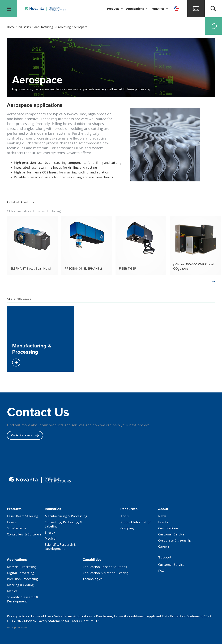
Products (114, 9)
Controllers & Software (24, 534)
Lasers (12, 522)
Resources (129, 509)
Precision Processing (22, 579)
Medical (50, 538)
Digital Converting (21, 573)
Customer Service (171, 534)
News (162, 516)
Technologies (93, 579)
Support (165, 557)
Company (127, 528)
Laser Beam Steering (22, 516)
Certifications (168, 528)
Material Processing (22, 567)
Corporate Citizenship (175, 540)
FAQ (161, 571)
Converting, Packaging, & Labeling (63, 524)
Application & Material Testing (106, 573)
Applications (135, 9)
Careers (164, 546)
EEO (10, 621)
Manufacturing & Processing (52, 27)
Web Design (12, 628)
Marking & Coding (20, 585)
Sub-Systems (17, 528)
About (163, 509)
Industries (158, 9)
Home (11, 27)
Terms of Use (41, 616)
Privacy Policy (17, 616)
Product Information (136, 522)
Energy (50, 532)
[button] (178, 9)
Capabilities (92, 559)
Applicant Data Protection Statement (175, 616)
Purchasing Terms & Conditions (120, 616)
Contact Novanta (25, 435)
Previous (3, 246)
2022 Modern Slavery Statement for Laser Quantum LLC (58, 621)
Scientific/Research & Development (60, 547)
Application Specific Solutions (105, 567)
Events (163, 522)
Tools (125, 516)
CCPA (208, 616)
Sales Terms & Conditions (73, 616)
